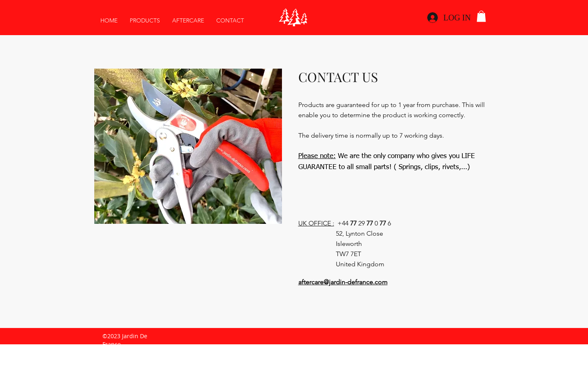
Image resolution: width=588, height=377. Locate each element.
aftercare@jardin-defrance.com (343, 282)
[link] (481, 16)
